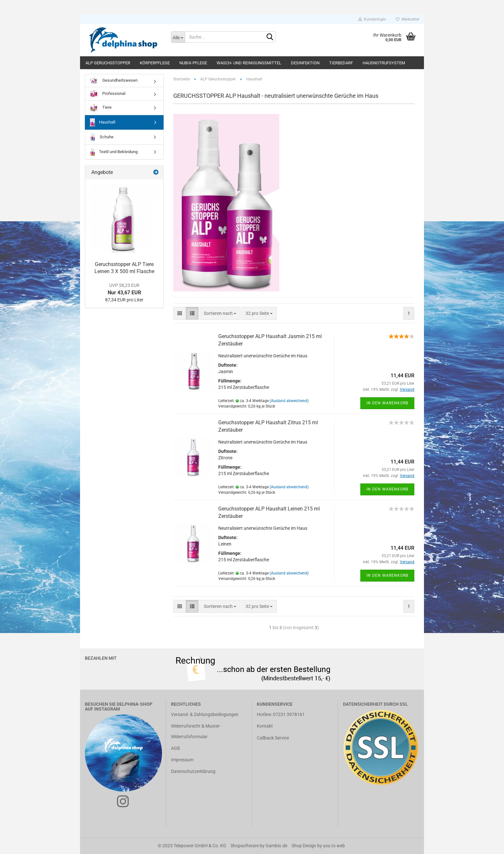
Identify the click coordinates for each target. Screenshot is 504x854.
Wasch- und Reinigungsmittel (249, 63)
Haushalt (103, 122)
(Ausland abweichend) (289, 401)
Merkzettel (407, 19)
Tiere (101, 108)
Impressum (182, 760)
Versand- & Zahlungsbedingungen (205, 714)
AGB (175, 748)
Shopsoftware (245, 846)
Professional (108, 94)
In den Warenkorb (387, 403)
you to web (334, 846)
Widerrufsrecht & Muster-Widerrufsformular (196, 731)
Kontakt (265, 726)
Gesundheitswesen (114, 80)
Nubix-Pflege (193, 63)
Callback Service (273, 738)
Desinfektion (305, 63)
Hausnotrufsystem (384, 63)
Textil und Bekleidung (114, 152)
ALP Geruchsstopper (108, 63)
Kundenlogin (372, 19)
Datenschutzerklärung (193, 771)
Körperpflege (155, 63)
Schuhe (102, 137)
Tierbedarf (341, 63)
